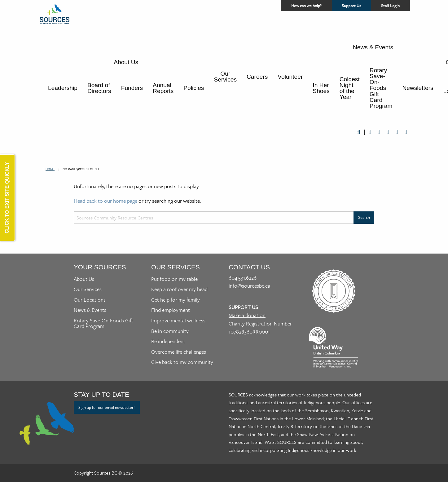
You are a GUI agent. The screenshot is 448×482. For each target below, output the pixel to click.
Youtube (388, 132)
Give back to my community (182, 362)
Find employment (171, 310)
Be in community (170, 331)
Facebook (370, 132)
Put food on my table (174, 279)
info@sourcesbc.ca (249, 286)
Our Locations (90, 300)
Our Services (225, 77)
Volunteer (290, 77)
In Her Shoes (321, 88)
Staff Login (390, 6)
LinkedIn (397, 132)
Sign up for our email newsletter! (107, 407)
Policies (194, 88)
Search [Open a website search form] (359, 132)
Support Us (356, 7)
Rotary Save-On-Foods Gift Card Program (381, 88)
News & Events (373, 47)
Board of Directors (99, 88)
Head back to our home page (105, 201)
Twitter (379, 132)
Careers (257, 77)
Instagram (406, 132)
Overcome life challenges (179, 352)
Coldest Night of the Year (350, 88)
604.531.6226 (243, 278)
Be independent (168, 341)
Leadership (63, 88)
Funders (132, 88)
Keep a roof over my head (179, 289)
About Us (126, 62)
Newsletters (418, 88)
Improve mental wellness (178, 320)
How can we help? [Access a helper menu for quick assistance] (306, 6)
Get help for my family (176, 300)
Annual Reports (163, 88)
